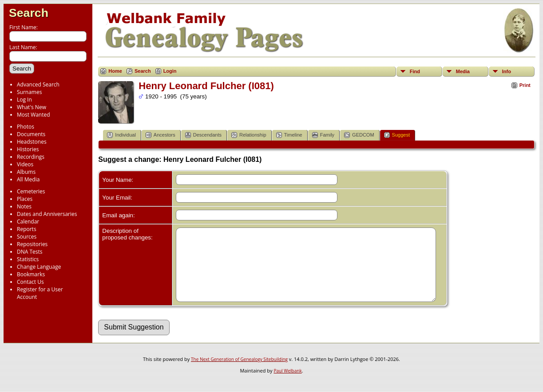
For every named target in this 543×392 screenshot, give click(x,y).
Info (507, 71)
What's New (32, 107)
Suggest (397, 135)
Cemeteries (31, 191)
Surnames (29, 92)
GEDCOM (359, 135)
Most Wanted (34, 115)
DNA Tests (30, 252)
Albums (26, 172)
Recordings (31, 157)
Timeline (289, 135)
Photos (26, 127)
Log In (24, 100)
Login (170, 71)
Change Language (39, 267)
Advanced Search (38, 84)
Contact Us (30, 282)
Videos (25, 164)
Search (29, 13)
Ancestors (161, 135)
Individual (121, 135)
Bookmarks (31, 274)
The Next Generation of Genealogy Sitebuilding (239, 372)
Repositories (32, 244)
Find (415, 71)
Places (25, 199)
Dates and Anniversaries (47, 214)
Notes (24, 206)
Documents (31, 134)
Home (115, 71)
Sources (27, 237)
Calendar (28, 221)
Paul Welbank (287, 384)
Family (323, 135)
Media (463, 71)
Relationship (249, 135)
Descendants (203, 135)
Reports (27, 229)
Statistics (28, 259)
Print (525, 85)
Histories (28, 149)
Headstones (32, 142)
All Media (28, 179)
